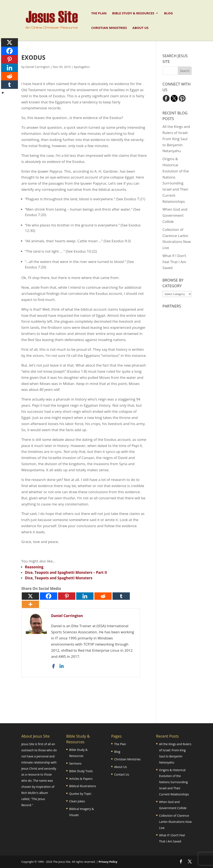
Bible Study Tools (81, 771)
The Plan (99, 13)
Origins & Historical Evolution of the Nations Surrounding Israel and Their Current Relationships (174, 782)
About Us (140, 28)
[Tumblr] (121, 596)
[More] (30, 604)
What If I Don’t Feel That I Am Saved (174, 262)
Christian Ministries (109, 28)
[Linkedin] (85, 596)
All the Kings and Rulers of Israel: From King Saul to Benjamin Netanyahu (176, 139)
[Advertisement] (98, 693)
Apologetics (82, 67)
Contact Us (122, 774)
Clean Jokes (77, 801)
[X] (30, 596)
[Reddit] (103, 596)
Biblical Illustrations (83, 786)
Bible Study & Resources (133, 13)
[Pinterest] (67, 596)
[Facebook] (49, 596)
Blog (168, 13)
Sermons (75, 763)
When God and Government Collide (175, 215)
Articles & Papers (81, 779)
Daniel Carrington (37, 67)
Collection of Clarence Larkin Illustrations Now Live (175, 822)
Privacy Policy (108, 862)
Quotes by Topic (80, 794)
